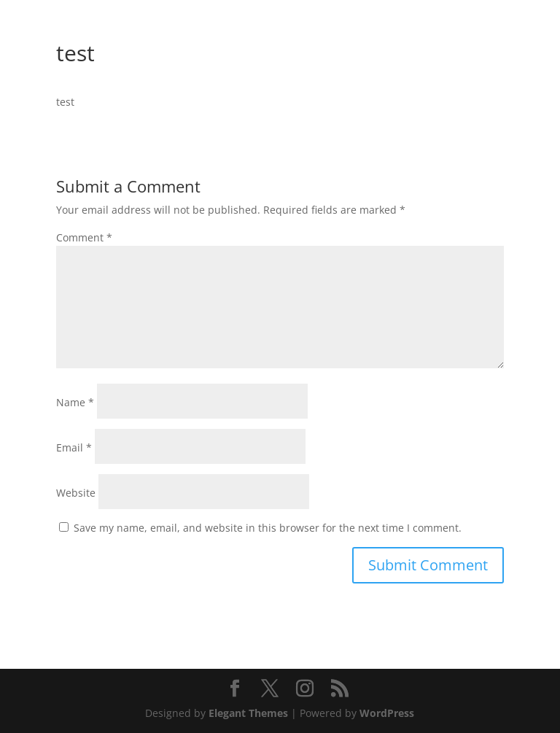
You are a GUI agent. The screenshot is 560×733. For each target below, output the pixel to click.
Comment (84, 237)
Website (76, 493)
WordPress (387, 713)
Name (75, 402)
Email (74, 447)
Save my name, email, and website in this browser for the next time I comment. (268, 528)
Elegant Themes (248, 713)
